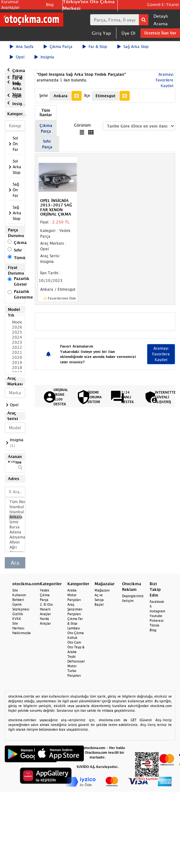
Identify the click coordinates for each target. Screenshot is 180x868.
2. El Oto (46, 604)
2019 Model (15, 363)
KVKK (17, 619)
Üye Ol (128, 33)
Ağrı (15, 547)
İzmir (15, 522)
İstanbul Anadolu (15, 512)
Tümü (20, 258)
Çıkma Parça (58, 47)
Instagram (157, 611)
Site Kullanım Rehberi (19, 595)
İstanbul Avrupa (15, 507)
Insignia (44, 57)
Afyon (15, 542)
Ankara (15, 517)
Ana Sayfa (22, 47)
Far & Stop (95, 47)
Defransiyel (76, 661)
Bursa (15, 527)
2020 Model (15, 358)
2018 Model (15, 368)
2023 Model (15, 342)
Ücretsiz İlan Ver (160, 33)
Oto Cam (74, 642)
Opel (17, 57)
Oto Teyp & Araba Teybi (76, 652)
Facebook (157, 602)
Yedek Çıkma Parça (45, 595)
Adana (15, 532)
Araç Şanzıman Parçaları (75, 609)
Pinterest (157, 621)
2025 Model (15, 332)
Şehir (44, 95)
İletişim (128, 601)
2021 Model (15, 353)
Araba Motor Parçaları (74, 595)
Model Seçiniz (15, 322)
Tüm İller (15, 502)
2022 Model (15, 348)
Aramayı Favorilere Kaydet (164, 80)
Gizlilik (18, 614)
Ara (15, 563)
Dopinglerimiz (133, 596)
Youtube (156, 616)
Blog (50, 5)
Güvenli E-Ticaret (163, 5)
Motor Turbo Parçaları (74, 671)
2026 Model (15, 327)
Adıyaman (15, 537)
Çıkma (20, 243)
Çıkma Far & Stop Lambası (75, 623)
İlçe (87, 95)
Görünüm (82, 125)
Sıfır (18, 250)
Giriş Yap (101, 33)
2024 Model (15, 337)
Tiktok (155, 625)
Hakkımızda (22, 633)
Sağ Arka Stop (133, 47)
